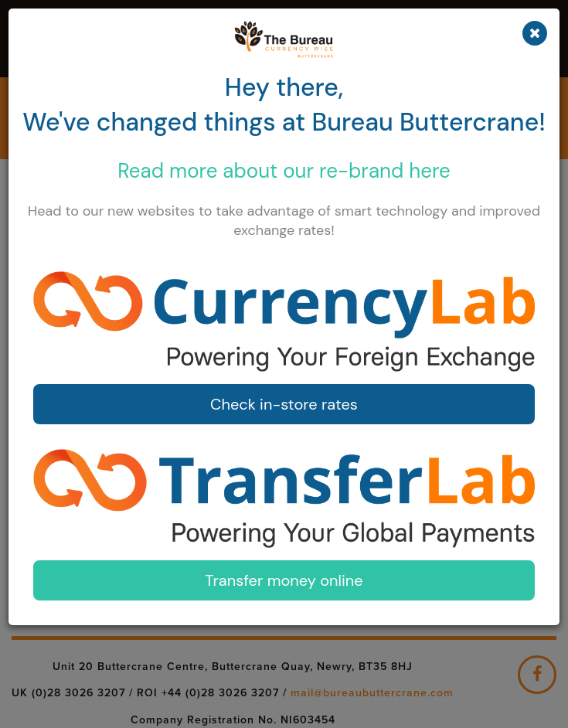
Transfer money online (284, 580)
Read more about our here (284, 171)
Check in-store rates (284, 404)
